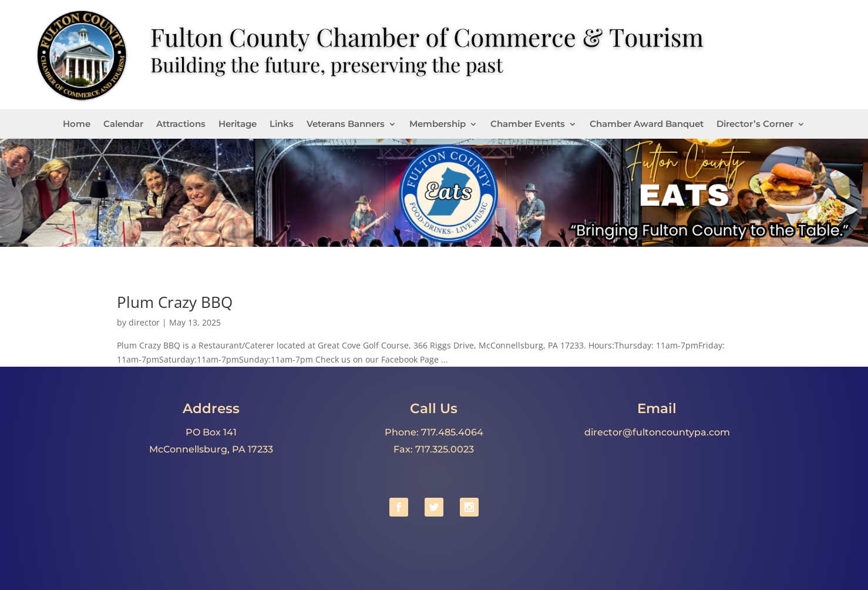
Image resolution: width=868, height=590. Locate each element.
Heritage (238, 125)
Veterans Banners (346, 125)
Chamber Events (528, 125)
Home (77, 125)
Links (282, 125)
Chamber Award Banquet (647, 125)
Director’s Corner (755, 125)
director (144, 322)
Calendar (123, 125)
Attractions (181, 125)
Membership (438, 125)
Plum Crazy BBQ (175, 302)
